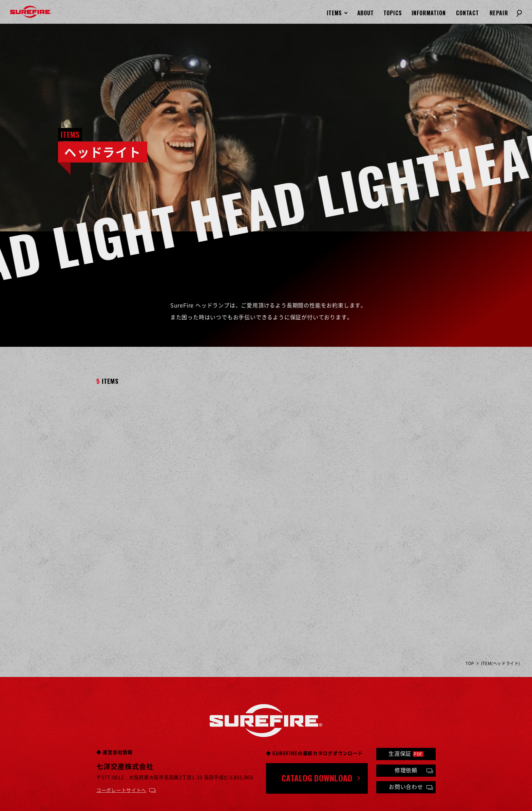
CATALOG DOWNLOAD (317, 778)
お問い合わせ (406, 787)
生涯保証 (406, 753)
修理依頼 (406, 770)
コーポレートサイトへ (121, 790)
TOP (470, 663)
